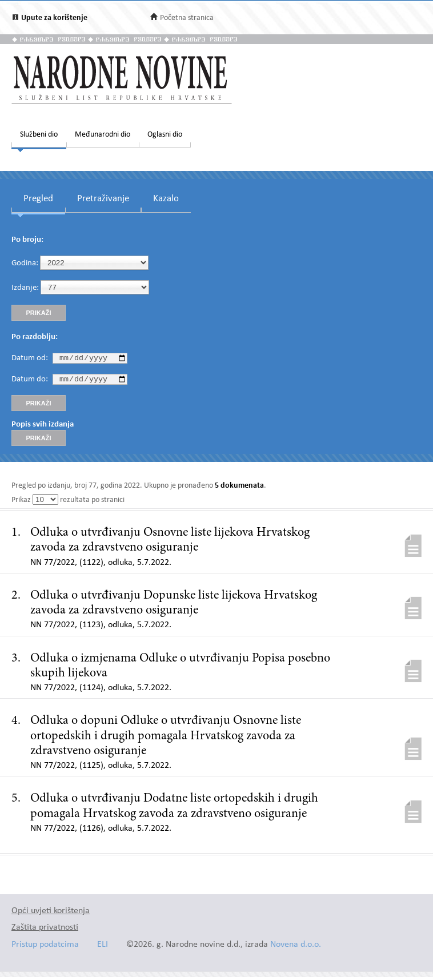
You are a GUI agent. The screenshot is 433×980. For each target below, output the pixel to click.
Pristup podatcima (45, 948)
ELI (103, 948)
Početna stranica (187, 18)
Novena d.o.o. (296, 948)
